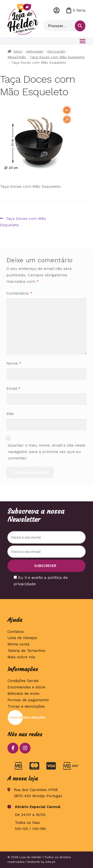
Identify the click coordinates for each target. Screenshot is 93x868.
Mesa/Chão (17, 57)
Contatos (16, 632)
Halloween (35, 51)
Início (18, 51)
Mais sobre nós (21, 657)
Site (10, 414)
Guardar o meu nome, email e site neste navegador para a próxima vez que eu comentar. (47, 452)
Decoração (56, 51)
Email (14, 388)
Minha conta (57, 10)
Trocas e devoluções (26, 706)
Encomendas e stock (26, 687)
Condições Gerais (23, 681)
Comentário (19, 293)
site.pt (50, 862)
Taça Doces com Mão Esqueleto (57, 57)
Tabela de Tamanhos (26, 651)
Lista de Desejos (22, 638)
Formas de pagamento (28, 700)
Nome (14, 363)
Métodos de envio (23, 694)
